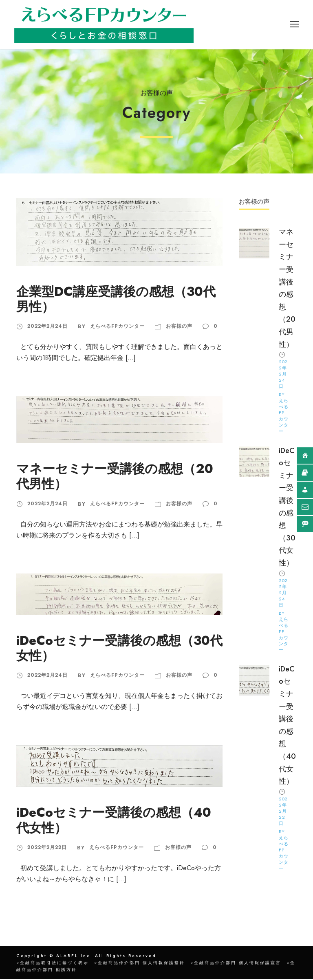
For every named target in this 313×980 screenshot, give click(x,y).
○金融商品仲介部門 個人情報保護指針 (140, 963)
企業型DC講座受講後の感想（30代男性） (116, 300)
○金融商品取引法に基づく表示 (53, 963)
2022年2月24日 (47, 327)
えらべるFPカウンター (117, 327)
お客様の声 (179, 327)
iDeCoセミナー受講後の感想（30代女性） (119, 649)
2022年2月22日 (47, 848)
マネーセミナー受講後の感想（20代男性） (115, 477)
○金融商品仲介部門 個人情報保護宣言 (236, 963)
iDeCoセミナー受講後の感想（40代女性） (114, 821)
